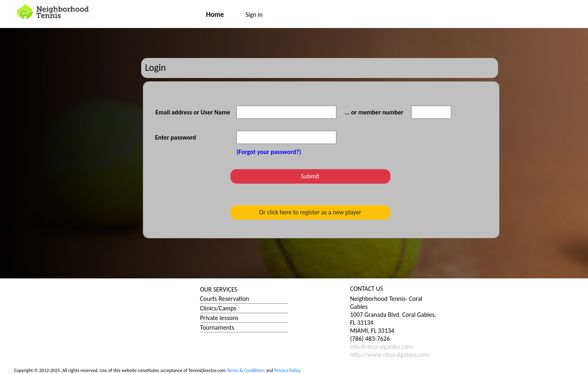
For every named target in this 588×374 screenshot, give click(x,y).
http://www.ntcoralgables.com (390, 355)
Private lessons (219, 318)
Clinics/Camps (218, 308)
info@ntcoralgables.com (381, 347)
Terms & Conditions (246, 370)
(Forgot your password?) (269, 152)
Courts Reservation (225, 299)
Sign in (254, 15)
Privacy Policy (288, 370)
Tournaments (217, 327)
